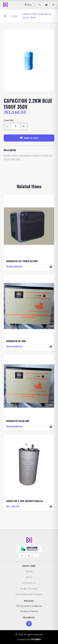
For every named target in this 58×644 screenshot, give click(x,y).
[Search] (40, 5)
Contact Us (29, 583)
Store (29, 577)
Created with (29, 640)
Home (29, 571)
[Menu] (53, 5)
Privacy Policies (29, 611)
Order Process (29, 589)
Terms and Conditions (29, 606)
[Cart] (46, 5)
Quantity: (9, 120)
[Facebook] (29, 624)
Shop (14, 16)
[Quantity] (16, 126)
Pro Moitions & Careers (29, 594)
